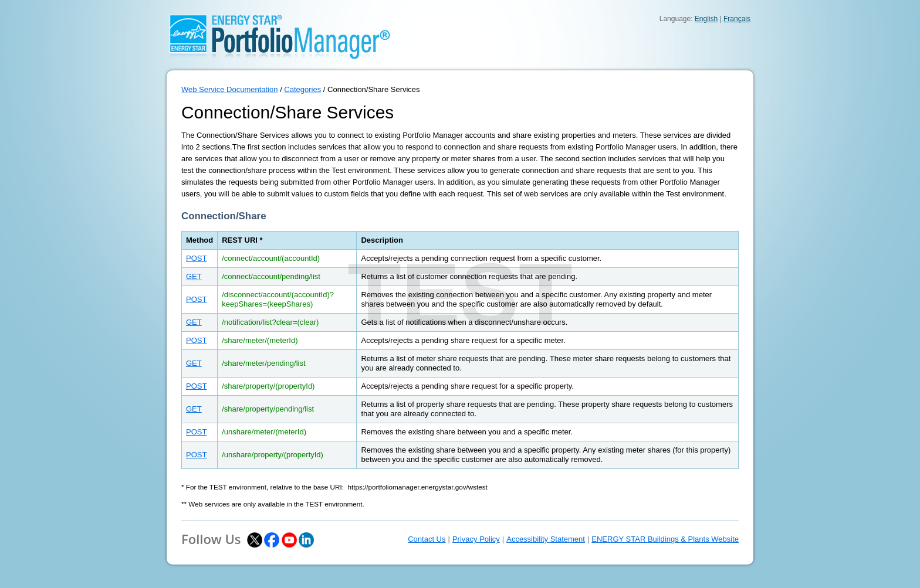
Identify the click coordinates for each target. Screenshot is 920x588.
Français (737, 19)
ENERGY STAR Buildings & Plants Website (665, 539)
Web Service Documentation (230, 89)
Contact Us (427, 539)
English (706, 19)
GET (194, 276)
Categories (302, 89)
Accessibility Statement (546, 539)
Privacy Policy (476, 539)
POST (196, 258)
